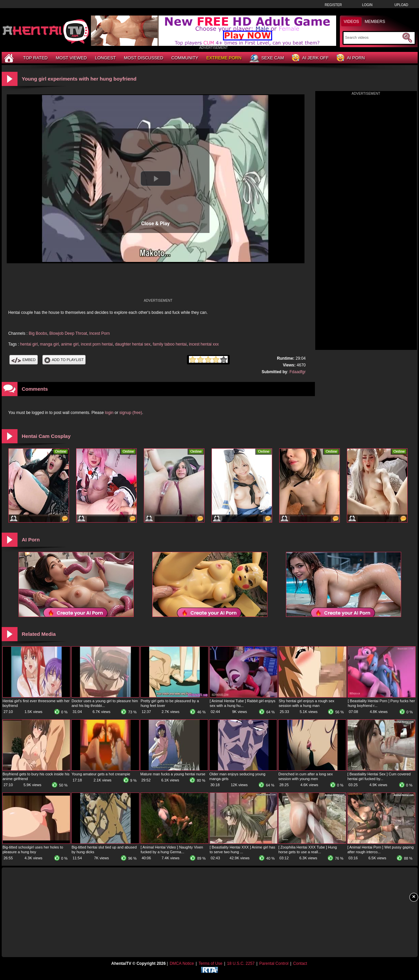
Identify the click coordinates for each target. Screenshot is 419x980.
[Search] (373, 37)
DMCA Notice (182, 963)
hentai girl (29, 344)
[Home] (10, 58)
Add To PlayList (64, 360)
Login (367, 5)
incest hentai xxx (204, 344)
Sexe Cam (267, 58)
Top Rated (36, 58)
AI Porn (351, 58)
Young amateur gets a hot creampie (101, 774)
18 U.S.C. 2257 (241, 963)
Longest (105, 58)
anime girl (70, 344)
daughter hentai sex (133, 344)
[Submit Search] (407, 38)
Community (185, 58)
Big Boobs (38, 333)
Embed (24, 360)
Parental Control (274, 963)
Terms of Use (210, 963)
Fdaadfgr (297, 372)
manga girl (50, 344)
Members (375, 22)
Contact (300, 963)
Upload (401, 5)
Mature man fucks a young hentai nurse (173, 774)
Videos (351, 22)
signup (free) (131, 413)
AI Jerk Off (310, 58)
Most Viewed (71, 58)
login (109, 413)
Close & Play (155, 224)
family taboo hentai (170, 344)
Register (333, 5)
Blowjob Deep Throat (68, 333)
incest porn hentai (97, 344)
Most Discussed (144, 58)
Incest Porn (100, 333)
